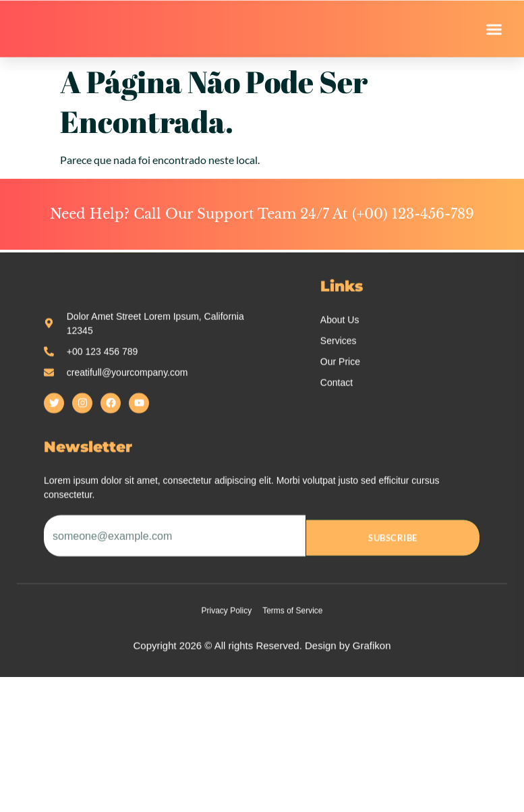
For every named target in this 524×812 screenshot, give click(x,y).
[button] (494, 32)
